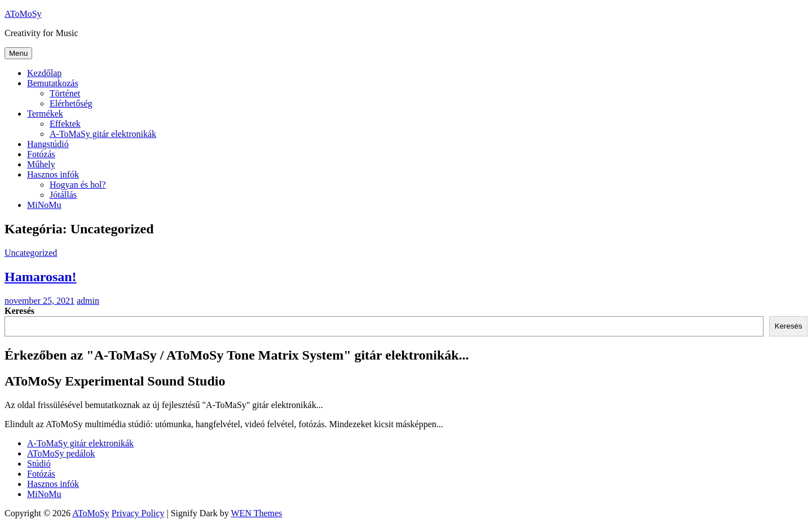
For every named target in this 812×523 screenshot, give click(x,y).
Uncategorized (31, 253)
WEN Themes (257, 513)
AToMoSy (23, 14)
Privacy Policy (138, 513)
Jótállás (63, 195)
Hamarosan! (41, 277)
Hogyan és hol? (78, 185)
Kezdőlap (44, 73)
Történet (65, 93)
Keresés (19, 311)
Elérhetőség (71, 103)
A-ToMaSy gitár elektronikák (103, 134)
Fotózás (41, 154)
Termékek (45, 114)
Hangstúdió (48, 144)
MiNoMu (44, 205)
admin (88, 301)
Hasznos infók (53, 174)
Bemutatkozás (53, 83)
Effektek (65, 124)
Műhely (41, 164)
